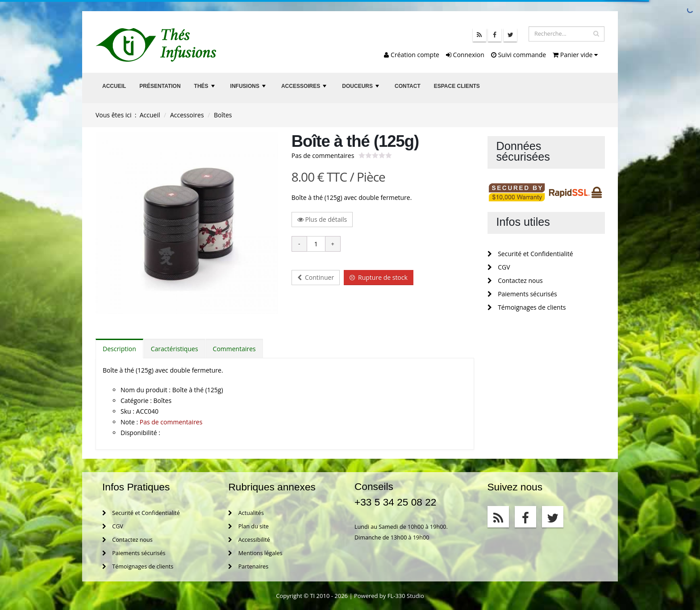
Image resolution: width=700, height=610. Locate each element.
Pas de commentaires (323, 156)
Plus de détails (322, 219)
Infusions (249, 89)
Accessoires (305, 89)
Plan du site (248, 526)
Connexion (465, 55)
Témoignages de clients (527, 307)
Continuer (316, 277)
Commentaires (234, 349)
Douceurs (361, 89)
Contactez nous (515, 280)
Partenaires (248, 566)
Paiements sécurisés (522, 294)
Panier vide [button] (575, 55)
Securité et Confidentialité (530, 254)
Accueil (114, 86)
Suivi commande (519, 55)
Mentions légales (255, 553)
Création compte (412, 55)
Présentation (160, 86)
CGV (499, 267)
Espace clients (457, 86)
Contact (408, 86)
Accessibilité (249, 540)
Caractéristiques (175, 349)
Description (119, 349)
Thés (205, 89)
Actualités (246, 513)
